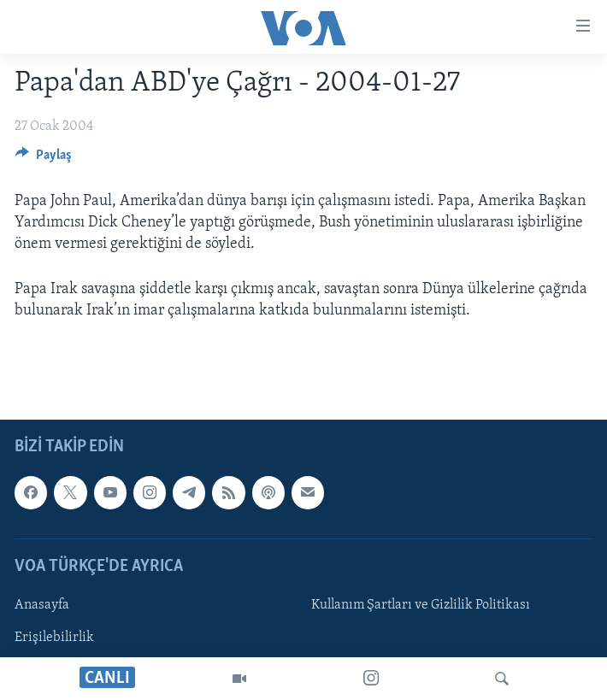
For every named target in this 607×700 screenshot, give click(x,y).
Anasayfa (42, 605)
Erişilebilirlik (54, 638)
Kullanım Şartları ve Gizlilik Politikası (421, 605)
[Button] (44, 159)
